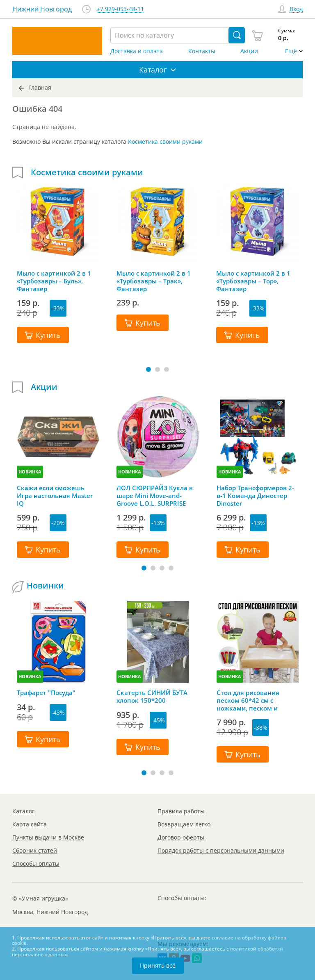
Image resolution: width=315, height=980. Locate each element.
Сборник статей (35, 850)
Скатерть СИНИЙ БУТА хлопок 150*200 (152, 697)
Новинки (45, 586)
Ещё (291, 51)
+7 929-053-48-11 (120, 9)
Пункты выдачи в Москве (48, 837)
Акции (249, 51)
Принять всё (158, 965)
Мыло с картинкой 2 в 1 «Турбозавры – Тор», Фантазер (253, 281)
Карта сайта (30, 824)
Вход (296, 9)
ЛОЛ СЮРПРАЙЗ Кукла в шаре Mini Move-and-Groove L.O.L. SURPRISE (155, 496)
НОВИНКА (30, 472)
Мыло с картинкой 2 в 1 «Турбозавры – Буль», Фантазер (54, 281)
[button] (148, 369)
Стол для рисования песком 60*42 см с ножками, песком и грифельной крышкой (251, 700)
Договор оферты (181, 837)
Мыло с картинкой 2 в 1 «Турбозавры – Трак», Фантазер (154, 281)
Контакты (202, 51)
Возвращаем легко (184, 824)
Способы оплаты (36, 863)
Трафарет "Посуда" (46, 693)
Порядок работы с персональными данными (221, 850)
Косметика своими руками (165, 141)
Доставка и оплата (137, 51)
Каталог (23, 811)
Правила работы (181, 811)
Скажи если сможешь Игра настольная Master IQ (55, 496)
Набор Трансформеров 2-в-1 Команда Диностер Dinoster (255, 496)
